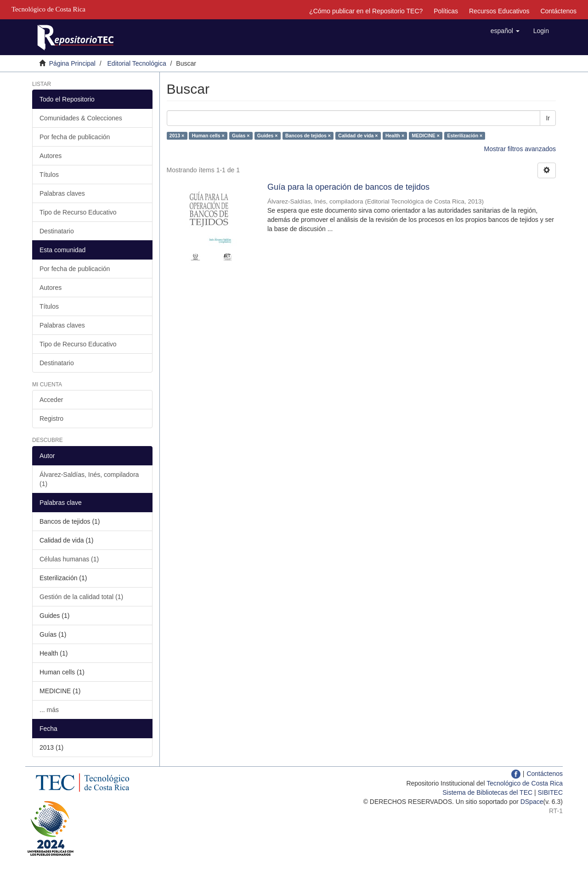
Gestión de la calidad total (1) (81, 597)
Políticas (446, 11)
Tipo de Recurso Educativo (78, 212)
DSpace (532, 802)
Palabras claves (62, 193)
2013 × (177, 136)
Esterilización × (465, 136)
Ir (548, 118)
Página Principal (72, 63)
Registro (51, 419)
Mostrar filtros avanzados (520, 149)
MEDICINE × (426, 136)
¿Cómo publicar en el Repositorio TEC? (366, 11)
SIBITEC (550, 792)
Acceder (51, 400)
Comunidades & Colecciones (81, 118)
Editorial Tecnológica (137, 63)
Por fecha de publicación (75, 137)
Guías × (241, 136)
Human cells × (208, 136)
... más (49, 710)
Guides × (268, 136)
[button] (505, 31)
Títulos (49, 175)
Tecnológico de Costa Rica (525, 783)
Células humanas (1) (69, 559)
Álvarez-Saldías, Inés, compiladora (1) (89, 479)
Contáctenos (558, 11)
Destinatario (57, 231)
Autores (51, 156)
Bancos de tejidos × (308, 136)
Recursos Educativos (499, 11)
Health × (395, 136)
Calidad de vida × (358, 136)
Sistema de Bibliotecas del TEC (487, 792)
